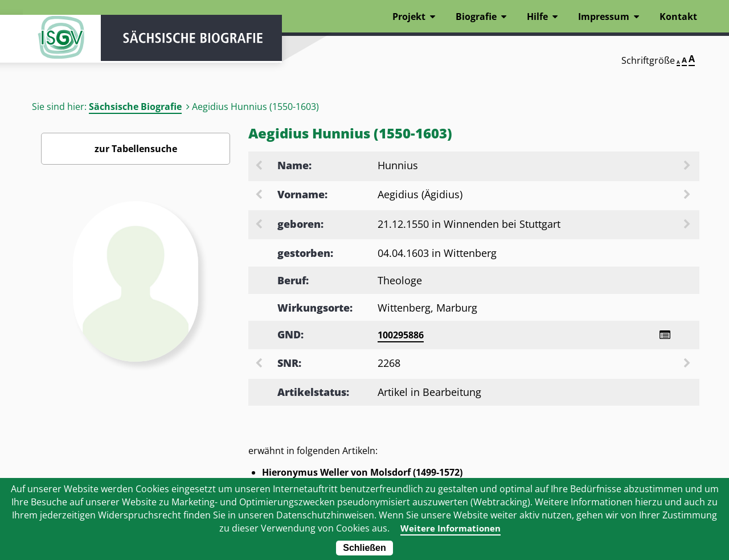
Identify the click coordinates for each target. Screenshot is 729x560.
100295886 (401, 335)
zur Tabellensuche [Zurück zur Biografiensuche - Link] (136, 149)
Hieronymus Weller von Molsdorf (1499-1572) (362, 473)
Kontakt (678, 17)
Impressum (604, 17)
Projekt (409, 17)
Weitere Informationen (451, 528)
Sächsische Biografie (135, 107)
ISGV (57, 41)
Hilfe (537, 17)
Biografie (476, 17)
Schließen (364, 548)
